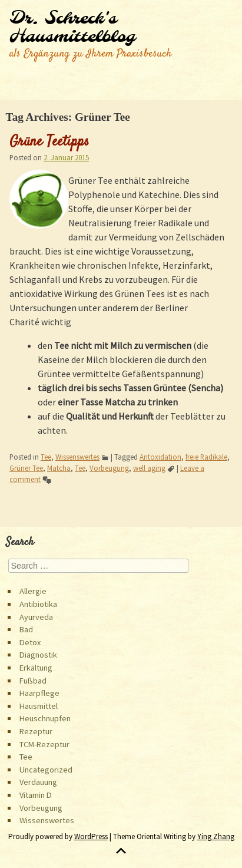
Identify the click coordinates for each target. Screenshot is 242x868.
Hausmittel (39, 706)
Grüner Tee (26, 468)
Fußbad (33, 681)
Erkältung (36, 668)
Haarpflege (39, 693)
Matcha (59, 468)
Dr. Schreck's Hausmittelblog (72, 28)
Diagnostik (38, 655)
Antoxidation (160, 457)
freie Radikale (206, 457)
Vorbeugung (109, 468)
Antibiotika (38, 604)
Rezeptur (36, 731)
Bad (26, 629)
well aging (149, 468)
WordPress (91, 836)
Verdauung (38, 782)
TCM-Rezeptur (44, 744)
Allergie (33, 591)
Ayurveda (36, 617)
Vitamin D (36, 795)
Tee (46, 457)
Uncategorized (46, 770)
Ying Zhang (216, 836)
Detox (30, 642)
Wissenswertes (77, 457)
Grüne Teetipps (49, 142)
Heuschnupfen (45, 718)
